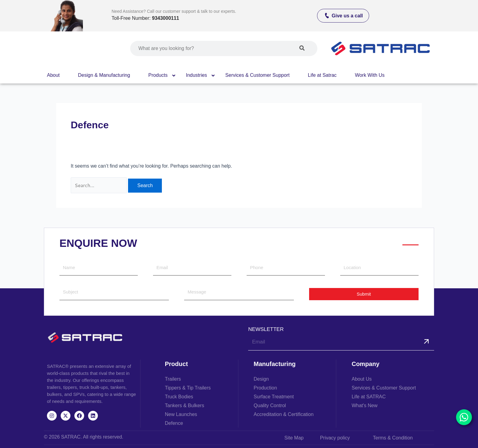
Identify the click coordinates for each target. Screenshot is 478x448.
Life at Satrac (322, 75)
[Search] (302, 48)
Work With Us (370, 75)
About (53, 75)
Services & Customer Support (257, 75)
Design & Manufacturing (104, 75)
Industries (196, 75)
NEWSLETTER (266, 329)
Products (158, 75)
